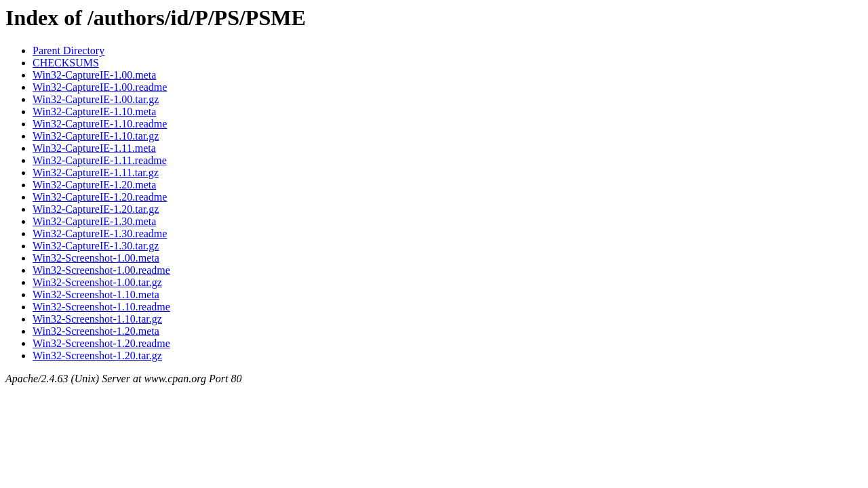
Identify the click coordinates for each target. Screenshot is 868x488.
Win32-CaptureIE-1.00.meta (94, 75)
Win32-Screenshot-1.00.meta (96, 258)
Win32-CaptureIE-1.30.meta (94, 221)
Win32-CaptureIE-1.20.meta (94, 185)
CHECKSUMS (66, 63)
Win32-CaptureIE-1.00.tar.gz (96, 99)
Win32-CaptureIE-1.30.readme (100, 233)
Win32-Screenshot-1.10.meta (96, 294)
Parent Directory (68, 50)
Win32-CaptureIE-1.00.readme (100, 87)
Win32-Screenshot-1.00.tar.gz (97, 282)
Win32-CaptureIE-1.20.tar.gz (96, 209)
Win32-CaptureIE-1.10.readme (100, 124)
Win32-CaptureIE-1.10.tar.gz (96, 136)
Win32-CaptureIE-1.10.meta (94, 111)
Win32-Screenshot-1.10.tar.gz (97, 319)
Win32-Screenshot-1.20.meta (96, 331)
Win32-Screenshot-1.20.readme (101, 343)
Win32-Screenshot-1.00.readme (101, 270)
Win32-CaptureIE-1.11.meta (94, 148)
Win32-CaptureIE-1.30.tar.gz (96, 246)
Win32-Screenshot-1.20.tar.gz (97, 355)
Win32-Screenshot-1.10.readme (101, 307)
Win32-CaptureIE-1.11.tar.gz (96, 172)
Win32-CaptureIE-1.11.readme (100, 160)
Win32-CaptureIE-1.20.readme (100, 197)
